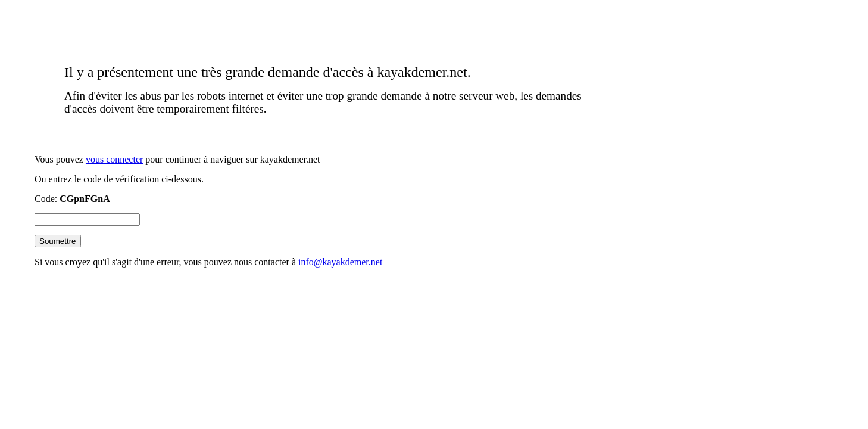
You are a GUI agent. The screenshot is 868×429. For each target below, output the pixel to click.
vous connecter (114, 159)
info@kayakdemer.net (340, 262)
